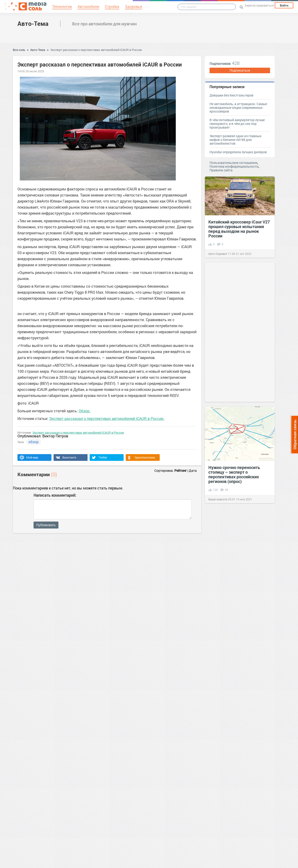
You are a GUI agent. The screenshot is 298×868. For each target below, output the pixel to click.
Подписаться (240, 70)
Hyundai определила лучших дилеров (238, 152)
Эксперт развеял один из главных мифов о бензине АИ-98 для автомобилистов (235, 140)
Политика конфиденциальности (234, 166)
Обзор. (85, 411)
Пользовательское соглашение (233, 163)
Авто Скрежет (218, 254)
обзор (34, 442)
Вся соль (19, 50)
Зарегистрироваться (259, 5)
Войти (284, 5)
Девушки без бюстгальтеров (231, 95)
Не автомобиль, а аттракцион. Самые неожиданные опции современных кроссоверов (238, 108)
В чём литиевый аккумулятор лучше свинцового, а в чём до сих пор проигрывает (237, 124)
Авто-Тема (33, 23)
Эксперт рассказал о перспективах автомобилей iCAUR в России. (107, 418)
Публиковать (46, 525)
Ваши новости (218, 499)
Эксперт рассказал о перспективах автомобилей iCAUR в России (96, 50)
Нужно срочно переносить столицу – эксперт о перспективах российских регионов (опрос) (234, 474)
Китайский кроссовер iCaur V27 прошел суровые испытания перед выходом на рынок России (239, 229)
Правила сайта (221, 170)
